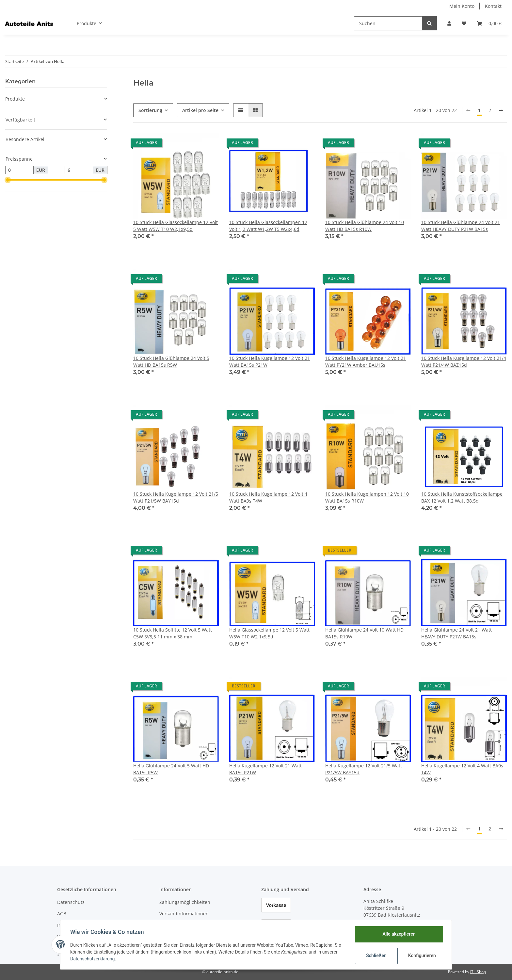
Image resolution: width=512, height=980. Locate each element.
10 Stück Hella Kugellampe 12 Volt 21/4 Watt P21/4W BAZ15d (464, 361)
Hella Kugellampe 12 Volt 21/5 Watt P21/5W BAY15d (364, 769)
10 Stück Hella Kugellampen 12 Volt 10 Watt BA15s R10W (367, 497)
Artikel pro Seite (200, 110)
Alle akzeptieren (398, 934)
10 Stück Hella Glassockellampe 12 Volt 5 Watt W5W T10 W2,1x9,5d (176, 226)
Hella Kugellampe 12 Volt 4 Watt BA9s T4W (462, 769)
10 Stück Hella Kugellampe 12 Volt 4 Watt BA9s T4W (268, 497)
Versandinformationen (184, 914)
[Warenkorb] (489, 23)
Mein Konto (462, 6)
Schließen (376, 956)
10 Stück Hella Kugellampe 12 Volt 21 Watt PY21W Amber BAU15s (366, 361)
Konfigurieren (422, 956)
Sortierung (150, 110)
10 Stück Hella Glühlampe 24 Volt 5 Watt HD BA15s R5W (171, 361)
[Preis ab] (19, 170)
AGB (62, 914)
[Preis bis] (79, 170)
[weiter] (501, 110)
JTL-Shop (478, 972)
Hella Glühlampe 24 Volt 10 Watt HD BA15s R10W (364, 633)
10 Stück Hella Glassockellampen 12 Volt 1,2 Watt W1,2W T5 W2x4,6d (268, 226)
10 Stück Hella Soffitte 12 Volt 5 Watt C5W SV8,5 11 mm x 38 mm (173, 633)
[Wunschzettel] (464, 23)
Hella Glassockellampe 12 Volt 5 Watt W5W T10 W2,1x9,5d (269, 633)
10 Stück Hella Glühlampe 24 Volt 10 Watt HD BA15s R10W (365, 226)
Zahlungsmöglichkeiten (185, 902)
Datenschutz (71, 902)
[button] (449, 23)
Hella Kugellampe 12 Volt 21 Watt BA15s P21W (265, 769)
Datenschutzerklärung (93, 959)
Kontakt (493, 6)
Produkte (15, 99)
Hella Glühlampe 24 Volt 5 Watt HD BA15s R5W (171, 769)
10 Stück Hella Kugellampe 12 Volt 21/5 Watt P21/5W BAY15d (176, 497)
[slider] (8, 180)
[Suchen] (388, 23)
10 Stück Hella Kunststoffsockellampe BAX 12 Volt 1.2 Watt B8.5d (462, 497)
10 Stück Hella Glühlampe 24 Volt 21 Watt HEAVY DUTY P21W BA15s (461, 226)
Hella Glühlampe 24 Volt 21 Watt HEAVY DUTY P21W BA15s (456, 633)
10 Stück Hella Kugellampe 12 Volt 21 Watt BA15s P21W (270, 361)
